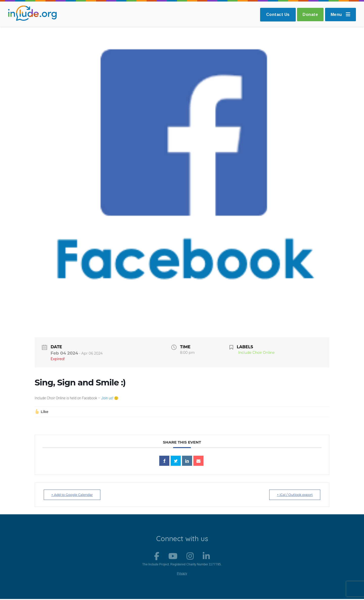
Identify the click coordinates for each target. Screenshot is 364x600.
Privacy (182, 574)
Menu (340, 15)
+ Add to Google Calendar (74, 495)
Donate (309, 15)
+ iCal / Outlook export (293, 495)
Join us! (107, 398)
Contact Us (276, 15)
